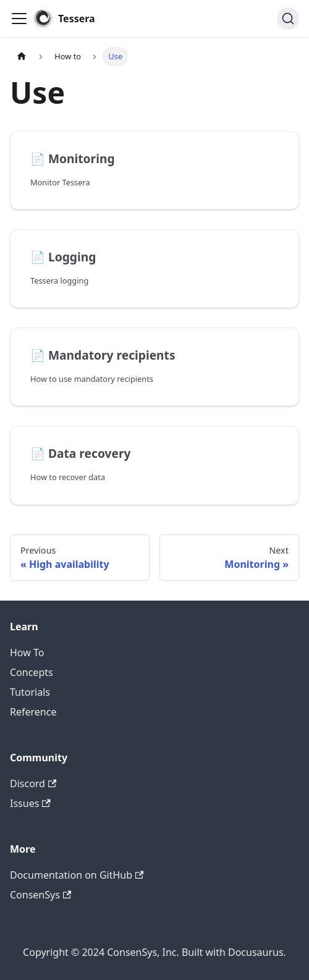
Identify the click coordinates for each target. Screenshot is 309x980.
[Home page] (22, 57)
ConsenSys (40, 895)
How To (27, 653)
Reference (33, 712)
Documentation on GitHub (77, 875)
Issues (30, 803)
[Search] (288, 19)
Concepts (32, 672)
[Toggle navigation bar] (19, 19)
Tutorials (30, 692)
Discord (33, 784)
